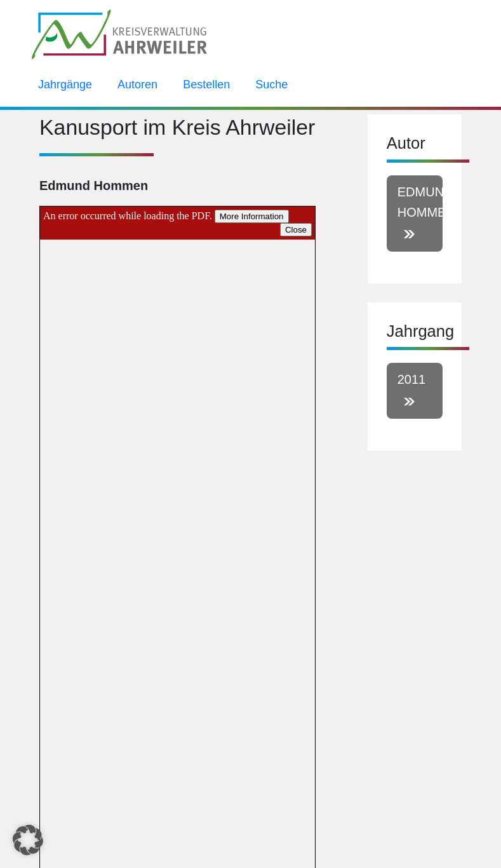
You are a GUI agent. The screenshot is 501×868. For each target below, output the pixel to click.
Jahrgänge (65, 85)
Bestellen (206, 85)
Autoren (137, 85)
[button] (28, 840)
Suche (271, 85)
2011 (412, 379)
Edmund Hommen (420, 202)
